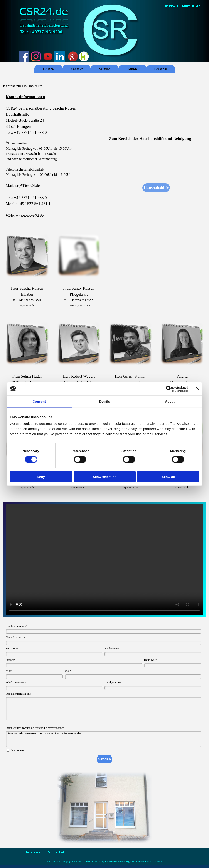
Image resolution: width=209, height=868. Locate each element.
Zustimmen (17, 750)
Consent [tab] (39, 401)
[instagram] (36, 56)
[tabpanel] (53, 159)
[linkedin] (60, 56)
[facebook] (24, 56)
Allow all (168, 477)
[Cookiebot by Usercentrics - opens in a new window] (169, 389)
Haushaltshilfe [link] (156, 188)
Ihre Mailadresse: (17, 626)
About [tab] (170, 401)
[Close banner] (198, 389)
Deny (41, 477)
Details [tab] (104, 401)
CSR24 (48, 69)
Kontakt (77, 69)
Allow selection (104, 477)
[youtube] (48, 56)
